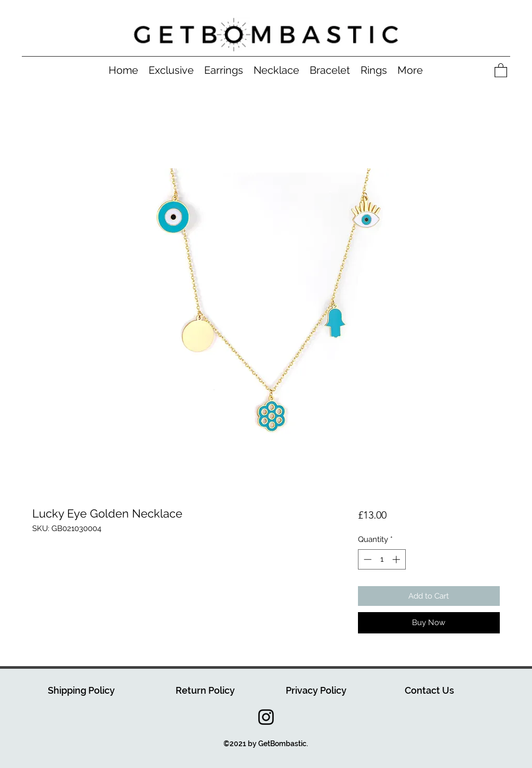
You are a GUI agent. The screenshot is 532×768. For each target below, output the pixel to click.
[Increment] (397, 559)
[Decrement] (367, 559)
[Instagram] (266, 717)
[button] (501, 70)
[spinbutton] (382, 559)
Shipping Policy (81, 690)
